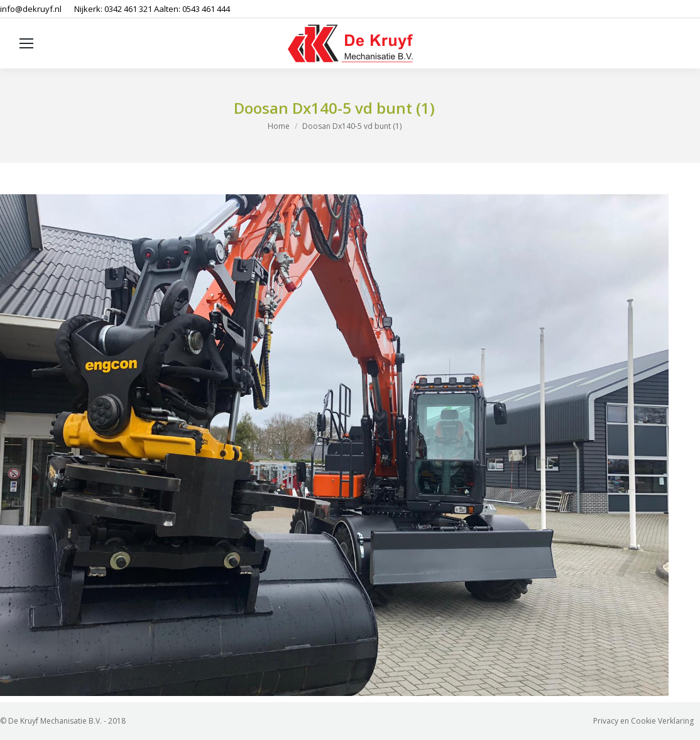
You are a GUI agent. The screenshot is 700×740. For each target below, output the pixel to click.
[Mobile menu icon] (26, 43)
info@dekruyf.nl (31, 9)
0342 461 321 (128, 9)
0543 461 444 (206, 9)
